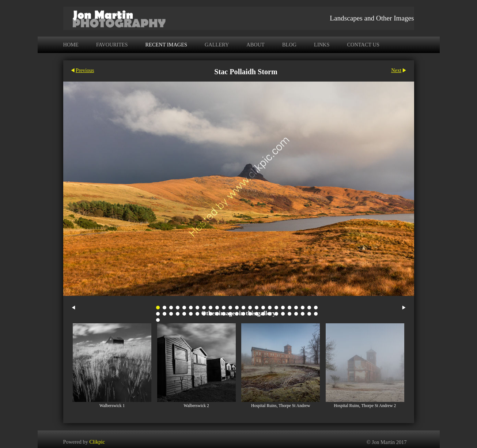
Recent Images (166, 45)
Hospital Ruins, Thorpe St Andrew (281, 406)
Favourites (112, 45)
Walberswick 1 (112, 406)
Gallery (217, 45)
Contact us (363, 45)
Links (322, 45)
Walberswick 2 (196, 406)
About (255, 45)
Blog (289, 45)
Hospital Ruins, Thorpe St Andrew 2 (365, 406)
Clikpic (97, 441)
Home (71, 45)
